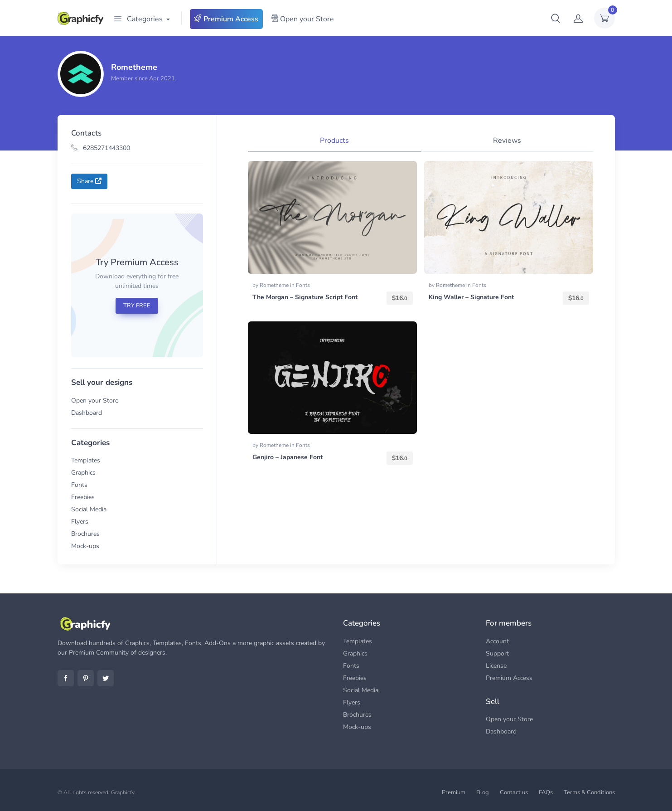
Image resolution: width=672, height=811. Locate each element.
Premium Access (226, 19)
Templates (86, 460)
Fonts (79, 485)
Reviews (507, 141)
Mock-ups (85, 546)
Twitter (106, 678)
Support (497, 653)
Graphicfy (123, 792)
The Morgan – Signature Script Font (305, 297)
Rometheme (275, 285)
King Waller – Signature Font (471, 297)
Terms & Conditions (589, 792)
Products (334, 141)
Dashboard (87, 413)
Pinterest (86, 678)
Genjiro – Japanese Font (288, 457)
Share (89, 181)
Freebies (83, 497)
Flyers (80, 522)
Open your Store (302, 19)
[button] (556, 18)
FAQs (546, 792)
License (496, 666)
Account (497, 641)
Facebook (66, 678)
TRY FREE (137, 306)
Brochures (85, 534)
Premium (454, 792)
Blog (483, 792)
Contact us (514, 792)
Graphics (83, 473)
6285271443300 (101, 148)
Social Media (89, 509)
